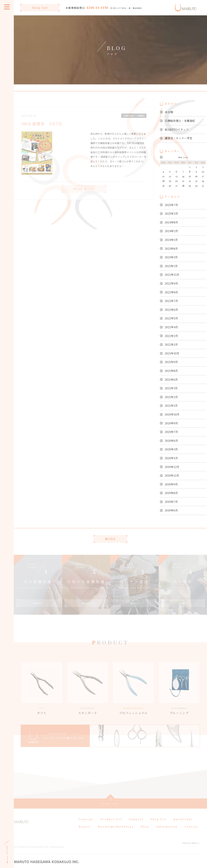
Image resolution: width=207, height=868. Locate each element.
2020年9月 (171, 423)
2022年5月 (171, 318)
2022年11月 (172, 275)
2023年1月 (171, 266)
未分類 (169, 112)
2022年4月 (171, 327)
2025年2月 (171, 214)
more (38, 603)
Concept (86, 824)
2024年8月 (171, 222)
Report (85, 832)
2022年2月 (171, 336)
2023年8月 (171, 249)
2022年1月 (171, 345)
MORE (110, 539)
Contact (191, 832)
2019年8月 (171, 493)
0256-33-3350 (97, 8)
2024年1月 (171, 240)
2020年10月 (172, 414)
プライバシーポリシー (191, 848)
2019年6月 (171, 510)
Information (167, 832)
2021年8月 (171, 371)
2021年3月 (171, 388)
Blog (145, 832)
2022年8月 (171, 292)
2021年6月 (171, 380)
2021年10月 (172, 353)
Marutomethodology (116, 832)
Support (136, 824)
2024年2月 (171, 231)
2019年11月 (172, 476)
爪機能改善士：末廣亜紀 (180, 121)
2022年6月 (171, 310)
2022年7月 (171, 301)
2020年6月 (171, 441)
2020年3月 (171, 449)
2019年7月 (171, 502)
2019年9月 (171, 484)
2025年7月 (171, 205)
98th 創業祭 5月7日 (42, 128)
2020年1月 (171, 458)
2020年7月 (171, 432)
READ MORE (84, 194)
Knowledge (183, 824)
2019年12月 (172, 467)
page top (110, 808)
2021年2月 (171, 397)
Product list (111, 824)
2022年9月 (171, 283)
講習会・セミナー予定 (179, 138)
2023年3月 (171, 257)
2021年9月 (171, 362)
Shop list (40, 8)
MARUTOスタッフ (177, 130)
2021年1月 (171, 406)
